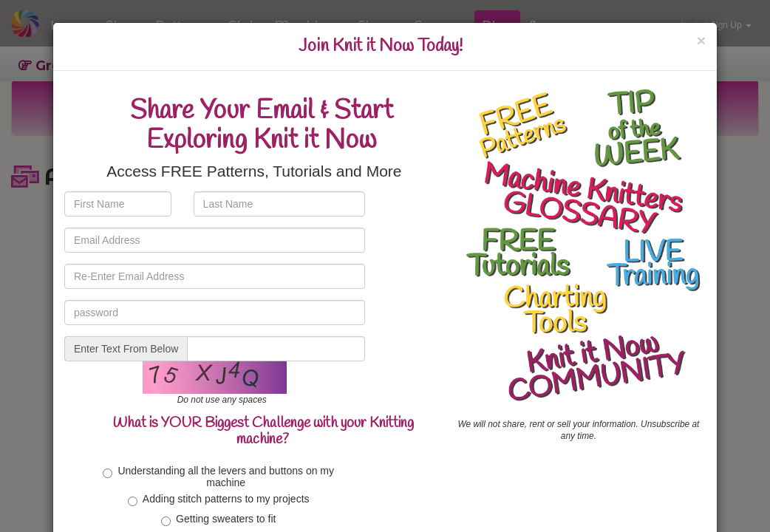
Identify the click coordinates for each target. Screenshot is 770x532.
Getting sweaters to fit (218, 519)
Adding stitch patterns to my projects (219, 499)
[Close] (701, 40)
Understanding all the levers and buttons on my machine (218, 476)
